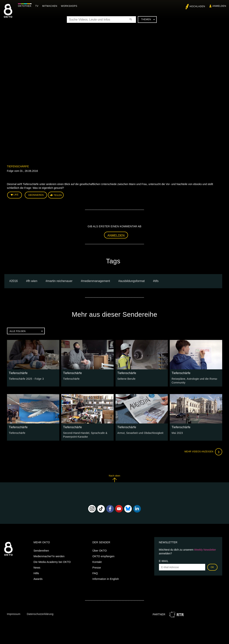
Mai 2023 (177, 433)
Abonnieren (36, 195)
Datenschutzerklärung (40, 614)
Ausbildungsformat (132, 281)
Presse (97, 568)
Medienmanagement (96, 281)
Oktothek (25, 6)
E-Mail (164, 561)
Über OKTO (100, 551)
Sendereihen (41, 551)
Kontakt (97, 562)
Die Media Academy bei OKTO (52, 562)
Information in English (106, 579)
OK (212, 567)
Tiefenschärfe (18, 166)
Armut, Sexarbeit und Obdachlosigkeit (140, 433)
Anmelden (116, 236)
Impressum (14, 614)
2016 (14, 281)
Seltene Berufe (126, 379)
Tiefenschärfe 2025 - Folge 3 (26, 379)
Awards (38, 579)
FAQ (95, 573)
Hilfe (36, 573)
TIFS (157, 281)
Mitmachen (50, 6)
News (37, 568)
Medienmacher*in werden (49, 556)
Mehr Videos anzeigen (203, 452)
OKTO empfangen (104, 556)
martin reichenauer (60, 281)
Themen (148, 19)
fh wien (33, 281)
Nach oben (114, 478)
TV (37, 6)
